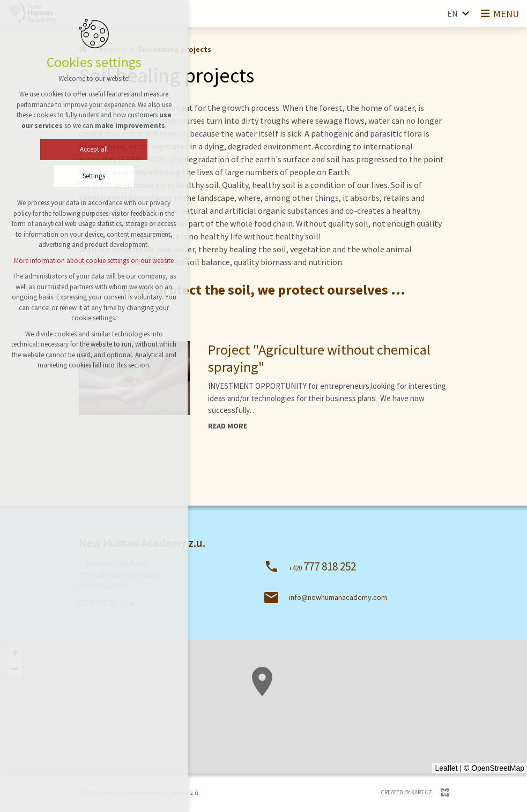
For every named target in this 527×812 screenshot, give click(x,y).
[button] (249, 723)
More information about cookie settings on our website (90, 261)
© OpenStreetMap (494, 768)
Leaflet (446, 768)
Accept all (90, 149)
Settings (90, 176)
